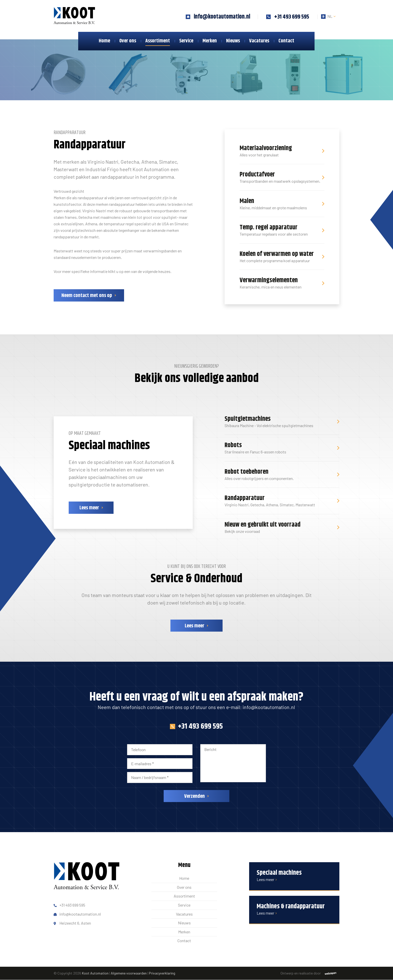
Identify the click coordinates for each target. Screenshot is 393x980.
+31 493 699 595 (196, 726)
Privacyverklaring (162, 973)
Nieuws (233, 41)
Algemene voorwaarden (129, 973)
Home (104, 41)
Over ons (128, 41)
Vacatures (259, 41)
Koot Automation (95, 973)
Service (186, 41)
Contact (286, 41)
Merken (210, 41)
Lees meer (87, 508)
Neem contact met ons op (87, 296)
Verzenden (194, 796)
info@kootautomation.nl (269, 707)
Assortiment (158, 41)
